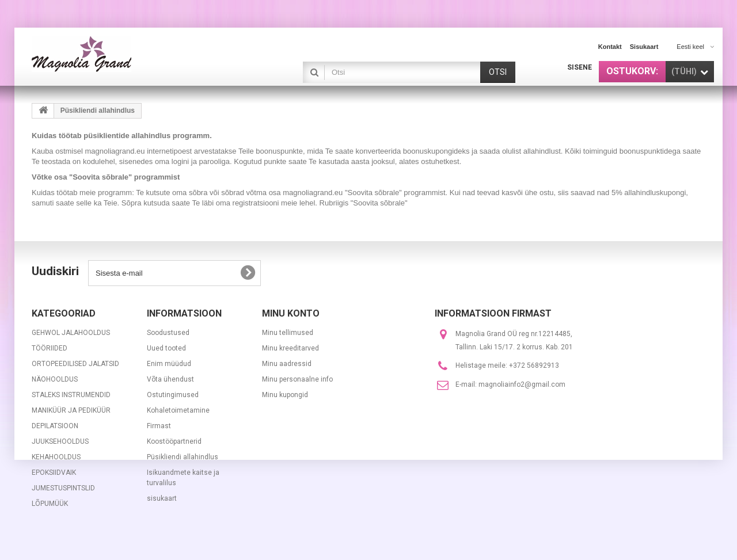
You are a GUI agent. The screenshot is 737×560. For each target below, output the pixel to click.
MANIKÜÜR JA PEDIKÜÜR (71, 410)
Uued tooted (166, 348)
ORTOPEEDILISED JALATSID (75, 364)
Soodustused (168, 333)
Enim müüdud (169, 364)
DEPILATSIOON (55, 426)
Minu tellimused (288, 333)
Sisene (580, 67)
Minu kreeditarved (290, 348)
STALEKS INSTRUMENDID (71, 395)
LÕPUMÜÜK (50, 504)
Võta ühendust (170, 379)
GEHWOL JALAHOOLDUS (71, 333)
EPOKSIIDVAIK (54, 473)
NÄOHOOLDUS (55, 379)
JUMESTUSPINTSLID (63, 488)
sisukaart (644, 47)
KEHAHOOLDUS (56, 457)
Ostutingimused (173, 395)
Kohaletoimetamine (178, 410)
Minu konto (291, 313)
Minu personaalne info (297, 379)
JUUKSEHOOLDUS (60, 441)
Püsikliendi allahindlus (183, 457)
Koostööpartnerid (174, 441)
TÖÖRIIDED (50, 348)
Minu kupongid (285, 395)
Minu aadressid (287, 364)
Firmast (159, 426)
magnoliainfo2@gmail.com (522, 384)
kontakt (610, 47)
